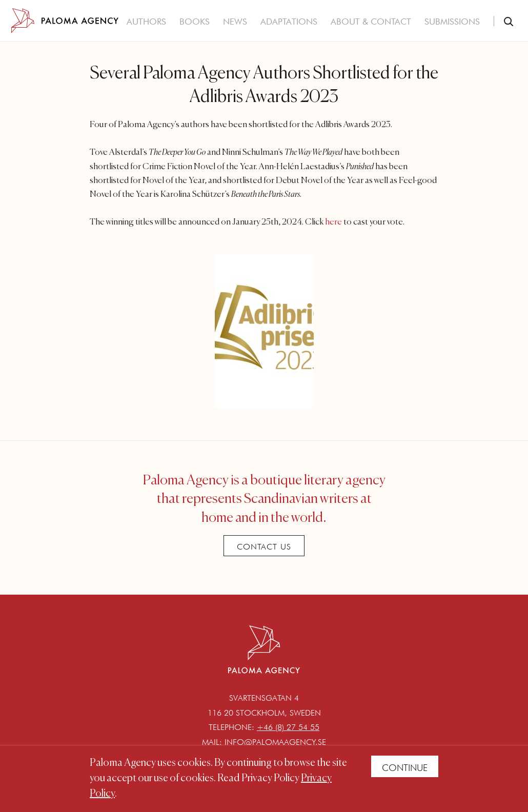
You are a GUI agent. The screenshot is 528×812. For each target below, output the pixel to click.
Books (195, 22)
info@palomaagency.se (275, 742)
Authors (146, 22)
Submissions (452, 22)
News (235, 22)
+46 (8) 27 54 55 (288, 727)
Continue (405, 768)
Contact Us (264, 547)
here (333, 222)
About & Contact (371, 22)
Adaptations (289, 22)
